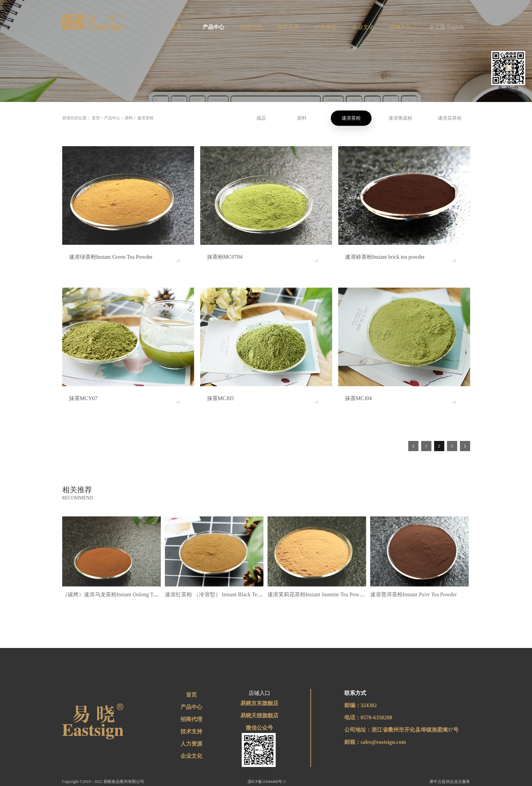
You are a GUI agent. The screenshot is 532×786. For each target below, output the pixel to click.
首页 (176, 27)
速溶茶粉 (145, 118)
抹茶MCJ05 (220, 398)
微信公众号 (259, 728)
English (455, 27)
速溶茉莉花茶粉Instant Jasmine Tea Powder (317, 594)
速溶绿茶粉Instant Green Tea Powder (111, 257)
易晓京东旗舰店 (259, 703)
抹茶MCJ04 (358, 398)
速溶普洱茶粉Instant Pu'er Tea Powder (414, 594)
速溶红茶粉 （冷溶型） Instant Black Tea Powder (221, 594)
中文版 (437, 27)
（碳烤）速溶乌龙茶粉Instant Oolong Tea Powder (119, 594)
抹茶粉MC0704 (225, 257)
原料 (129, 118)
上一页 (413, 446)
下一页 (465, 446)
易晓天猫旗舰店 (259, 715)
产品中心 (112, 118)
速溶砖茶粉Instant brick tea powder (385, 257)
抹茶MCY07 (83, 398)
